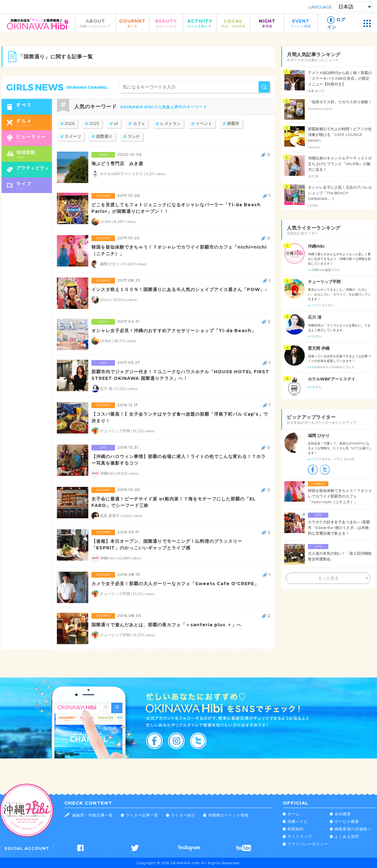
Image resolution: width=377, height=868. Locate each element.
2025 (94, 124)
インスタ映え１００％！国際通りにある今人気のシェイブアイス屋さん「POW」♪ (179, 289)
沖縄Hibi (316, 246)
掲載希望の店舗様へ (353, 829)
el (116, 124)
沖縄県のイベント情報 (228, 815)
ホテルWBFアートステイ (332, 379)
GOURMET (133, 23)
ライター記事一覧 (142, 815)
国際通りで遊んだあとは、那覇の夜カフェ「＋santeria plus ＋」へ (166, 625)
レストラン (170, 124)
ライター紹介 (183, 815)
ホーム (294, 814)
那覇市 (233, 124)
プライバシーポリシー (308, 844)
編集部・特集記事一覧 (93, 815)
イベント (204, 124)
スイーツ (73, 136)
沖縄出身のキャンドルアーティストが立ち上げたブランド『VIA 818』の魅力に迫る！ (340, 164)
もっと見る (328, 578)
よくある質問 (347, 836)
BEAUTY (166, 23)
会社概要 (343, 814)
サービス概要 (347, 821)
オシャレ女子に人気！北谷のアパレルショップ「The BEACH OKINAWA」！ (340, 193)
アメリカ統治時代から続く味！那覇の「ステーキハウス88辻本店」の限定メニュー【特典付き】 (340, 78)
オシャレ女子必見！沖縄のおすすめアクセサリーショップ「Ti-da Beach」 (174, 331)
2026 (70, 124)
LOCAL (233, 23)
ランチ (134, 136)
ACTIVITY (200, 23)
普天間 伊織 (319, 348)
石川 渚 (315, 317)
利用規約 (296, 829)
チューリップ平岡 (324, 282)
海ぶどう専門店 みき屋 (117, 164)
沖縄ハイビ (298, 821)
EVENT (301, 23)
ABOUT (96, 23)
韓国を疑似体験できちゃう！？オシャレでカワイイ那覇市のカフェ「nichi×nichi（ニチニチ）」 (340, 496)
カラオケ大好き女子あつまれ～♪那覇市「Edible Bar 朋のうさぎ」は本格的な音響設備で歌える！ (339, 528)
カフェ (139, 124)
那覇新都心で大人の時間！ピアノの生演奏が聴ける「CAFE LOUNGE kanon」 (340, 135)
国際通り (104, 136)
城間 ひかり (319, 436)
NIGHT (267, 23)
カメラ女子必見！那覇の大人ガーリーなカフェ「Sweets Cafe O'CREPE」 (175, 584)
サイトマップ (300, 836)
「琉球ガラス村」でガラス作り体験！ (340, 102)
